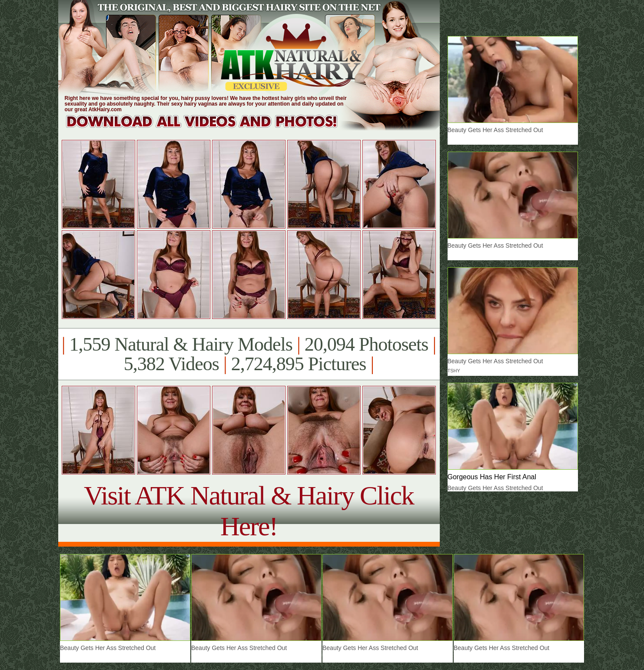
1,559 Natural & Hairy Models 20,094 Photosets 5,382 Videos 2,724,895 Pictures (249, 354)
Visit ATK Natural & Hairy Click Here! (249, 511)
